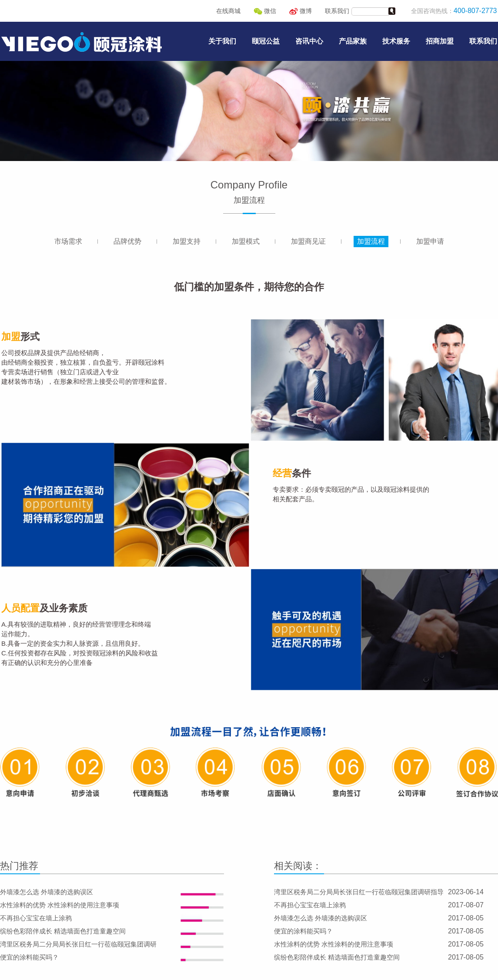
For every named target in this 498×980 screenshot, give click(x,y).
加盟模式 (246, 241)
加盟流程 (371, 241)
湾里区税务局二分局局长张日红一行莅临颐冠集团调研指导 (359, 892)
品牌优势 (127, 241)
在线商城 (228, 11)
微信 (265, 11)
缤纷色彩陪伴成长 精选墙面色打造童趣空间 (63, 931)
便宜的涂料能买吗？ (29, 957)
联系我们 (337, 11)
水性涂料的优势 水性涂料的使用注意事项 (60, 905)
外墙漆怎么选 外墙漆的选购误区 (47, 892)
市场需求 (68, 241)
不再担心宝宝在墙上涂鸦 (36, 918)
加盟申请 (430, 241)
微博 (301, 11)
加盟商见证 (308, 241)
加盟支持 (187, 241)
